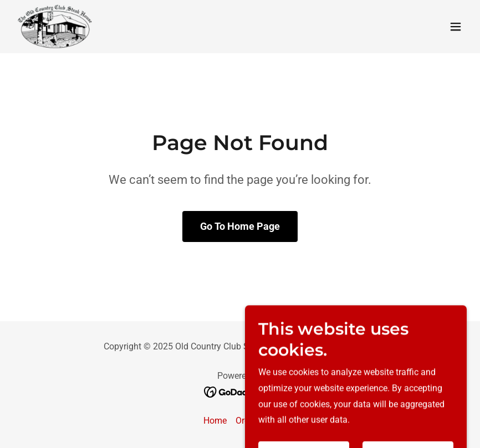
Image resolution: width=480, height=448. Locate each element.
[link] (55, 27)
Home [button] (215, 421)
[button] (456, 27)
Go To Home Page (240, 226)
